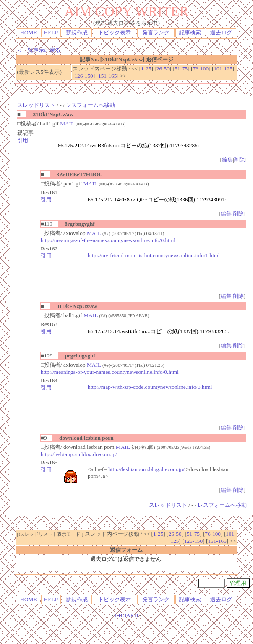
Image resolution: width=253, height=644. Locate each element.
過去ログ (221, 33)
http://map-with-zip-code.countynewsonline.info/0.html (150, 387)
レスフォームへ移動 (90, 105)
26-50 (163, 69)
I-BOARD (127, 615)
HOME (28, 33)
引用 (23, 140)
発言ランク (156, 33)
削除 (240, 160)
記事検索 (190, 33)
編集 (227, 160)
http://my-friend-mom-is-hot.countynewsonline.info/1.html (154, 255)
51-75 (181, 69)
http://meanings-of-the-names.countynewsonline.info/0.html (108, 240)
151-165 (107, 76)
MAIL (67, 124)
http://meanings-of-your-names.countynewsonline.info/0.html (110, 372)
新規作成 (77, 33)
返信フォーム (126, 550)
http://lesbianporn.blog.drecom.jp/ (79, 454)
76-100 (201, 69)
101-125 (223, 69)
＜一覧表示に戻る (39, 50)
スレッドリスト (36, 105)
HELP (51, 33)
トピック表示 (115, 33)
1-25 (146, 69)
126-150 (83, 76)
